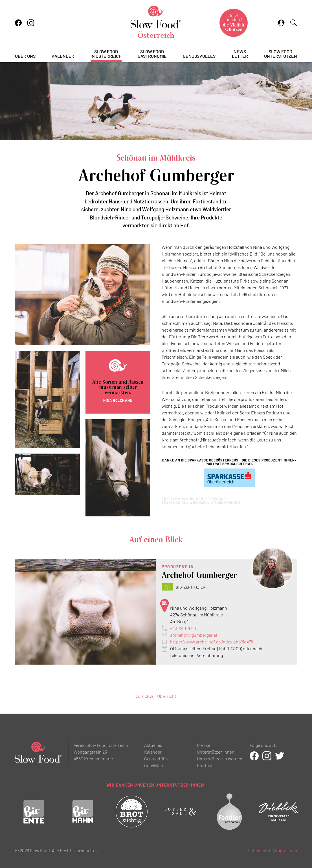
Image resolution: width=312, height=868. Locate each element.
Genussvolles (199, 56)
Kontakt (205, 765)
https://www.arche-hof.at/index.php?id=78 (212, 642)
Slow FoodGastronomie (152, 54)
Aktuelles (153, 745)
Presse (204, 745)
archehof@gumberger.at (194, 635)
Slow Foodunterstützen (281, 54)
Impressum (286, 850)
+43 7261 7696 (183, 628)
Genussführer (158, 759)
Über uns (25, 56)
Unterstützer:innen (216, 752)
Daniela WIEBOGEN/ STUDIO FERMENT (207, 503)
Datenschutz (260, 850)
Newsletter (240, 54)
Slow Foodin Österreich (106, 54)
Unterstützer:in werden (220, 759)
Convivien (154, 765)
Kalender (63, 56)
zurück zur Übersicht (156, 696)
